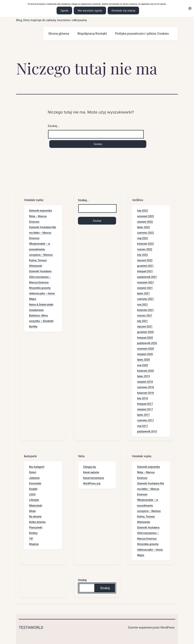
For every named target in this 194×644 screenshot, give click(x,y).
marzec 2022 (145, 249)
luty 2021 (143, 321)
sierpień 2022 (145, 222)
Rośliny (33, 533)
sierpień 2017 (145, 409)
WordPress (167, 627)
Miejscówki (36, 506)
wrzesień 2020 (145, 349)
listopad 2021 (145, 271)
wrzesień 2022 (145, 216)
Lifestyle (34, 500)
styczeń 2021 (145, 327)
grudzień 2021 (145, 266)
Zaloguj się (89, 467)
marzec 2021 (145, 316)
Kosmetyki (35, 483)
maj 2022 (143, 238)
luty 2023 (143, 211)
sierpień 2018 (145, 382)
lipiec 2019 (143, 376)
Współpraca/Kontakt (92, 34)
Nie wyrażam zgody (90, 10)
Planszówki (36, 528)
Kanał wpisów (91, 472)
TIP (31, 539)
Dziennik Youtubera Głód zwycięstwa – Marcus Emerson (40, 277)
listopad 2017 (145, 404)
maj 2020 (143, 365)
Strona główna (59, 34)
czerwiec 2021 (145, 299)
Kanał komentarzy (94, 478)
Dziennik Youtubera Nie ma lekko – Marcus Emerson (43, 233)
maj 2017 (143, 426)
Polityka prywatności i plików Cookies (142, 34)
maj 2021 (143, 305)
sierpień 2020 (145, 354)
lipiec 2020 (143, 360)
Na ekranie (35, 517)
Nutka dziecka (37, 522)
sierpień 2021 (145, 288)
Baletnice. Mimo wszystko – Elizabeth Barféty (41, 321)
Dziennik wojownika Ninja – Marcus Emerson (40, 216)
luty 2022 (143, 255)
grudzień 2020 (145, 332)
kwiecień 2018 (145, 393)
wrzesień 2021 (145, 282)
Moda (32, 511)
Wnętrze (34, 544)
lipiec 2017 (143, 415)
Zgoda (64, 10)
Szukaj (82, 580)
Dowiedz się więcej (123, 10)
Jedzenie (34, 478)
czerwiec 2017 (145, 420)
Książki (33, 489)
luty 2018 (143, 398)
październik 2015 (147, 431)
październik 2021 (147, 277)
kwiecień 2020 (145, 371)
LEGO (32, 494)
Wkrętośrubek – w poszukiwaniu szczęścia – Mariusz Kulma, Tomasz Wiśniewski (41, 255)
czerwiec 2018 (145, 387)
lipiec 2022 (143, 227)
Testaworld (31, 628)
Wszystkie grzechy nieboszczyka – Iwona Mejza (42, 293)
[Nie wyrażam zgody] (190, 8)
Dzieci (33, 472)
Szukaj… (54, 126)
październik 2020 (147, 343)
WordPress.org (92, 483)
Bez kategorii (37, 467)
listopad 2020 (145, 338)
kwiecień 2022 (145, 244)
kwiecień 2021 (145, 310)
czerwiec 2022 (145, 233)
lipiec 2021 (143, 293)
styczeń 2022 (145, 260)
